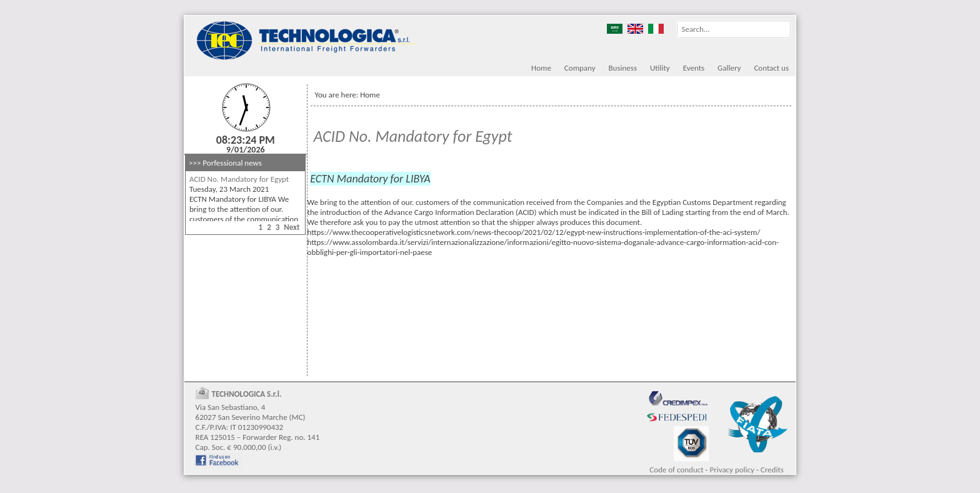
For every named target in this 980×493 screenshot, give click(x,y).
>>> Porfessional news (225, 163)
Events (694, 68)
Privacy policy (732, 470)
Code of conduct (676, 470)
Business (623, 68)
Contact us (771, 68)
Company (580, 68)
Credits (772, 470)
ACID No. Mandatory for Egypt (239, 179)
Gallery (729, 68)
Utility (660, 68)
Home (541, 68)
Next (292, 227)
